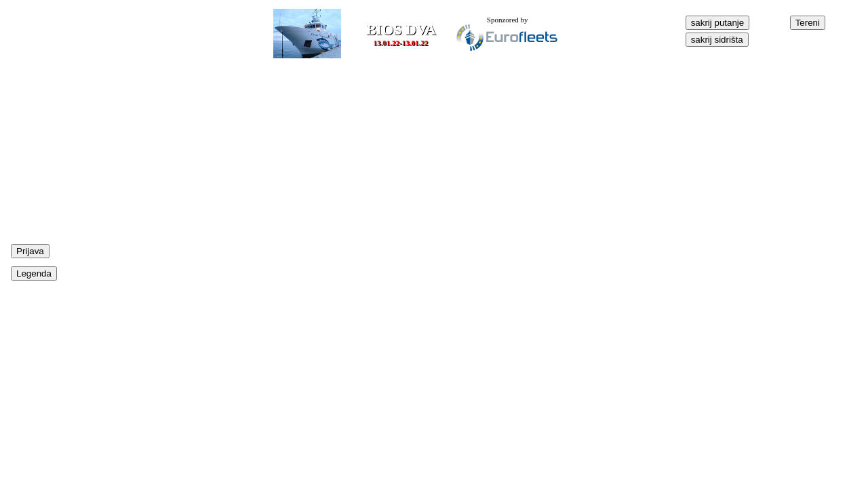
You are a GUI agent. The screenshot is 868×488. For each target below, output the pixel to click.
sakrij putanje (718, 23)
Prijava (30, 251)
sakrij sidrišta (717, 40)
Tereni (808, 23)
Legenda (34, 273)
